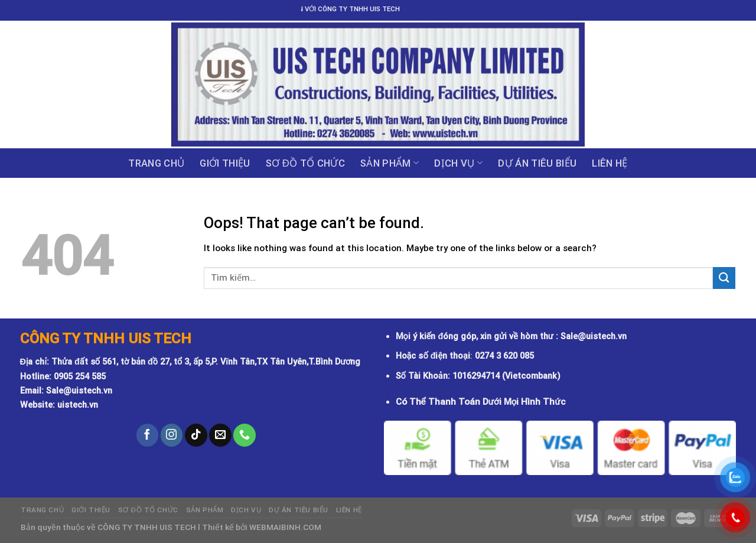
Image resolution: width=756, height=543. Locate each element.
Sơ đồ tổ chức (305, 163)
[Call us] (245, 435)
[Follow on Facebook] (148, 435)
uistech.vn (78, 405)
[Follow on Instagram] (172, 435)
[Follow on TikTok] (196, 435)
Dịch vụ (458, 163)
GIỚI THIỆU (225, 163)
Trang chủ (156, 163)
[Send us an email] (220, 435)
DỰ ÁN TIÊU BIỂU (537, 163)
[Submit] (724, 278)
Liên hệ (610, 163)
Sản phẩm (390, 163)
